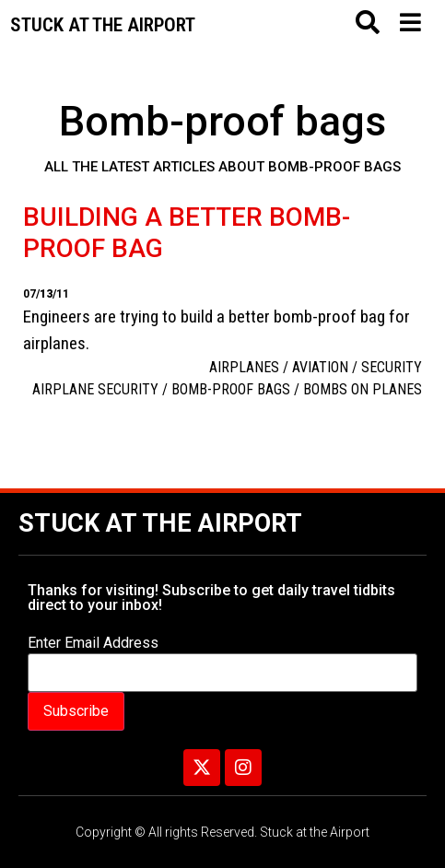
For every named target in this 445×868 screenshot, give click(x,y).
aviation (320, 367)
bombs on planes (363, 389)
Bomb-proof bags (231, 389)
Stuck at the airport (103, 25)
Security (392, 367)
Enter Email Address (93, 643)
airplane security (95, 389)
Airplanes (244, 367)
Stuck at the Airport (160, 523)
